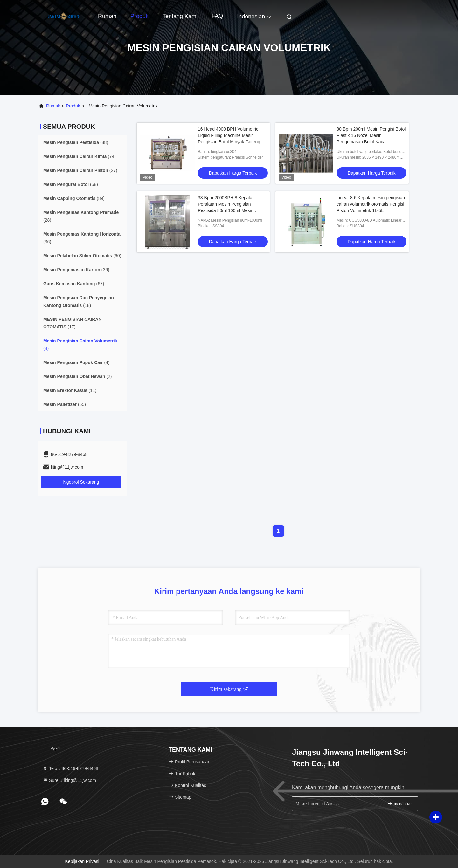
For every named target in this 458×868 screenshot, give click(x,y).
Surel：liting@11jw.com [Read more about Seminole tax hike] (69, 780)
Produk (139, 16)
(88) (76, 142)
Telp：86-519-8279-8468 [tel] (70, 768)
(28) (81, 216)
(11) (70, 390)
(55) (65, 404)
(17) (73, 323)
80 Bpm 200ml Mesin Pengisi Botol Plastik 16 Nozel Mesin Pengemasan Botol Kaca (371, 135)
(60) (82, 256)
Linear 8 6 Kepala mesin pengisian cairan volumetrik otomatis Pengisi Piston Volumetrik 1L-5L (371, 204)
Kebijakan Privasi (82, 861)
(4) (80, 345)
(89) (74, 198)
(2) (78, 376)
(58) (71, 184)
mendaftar (399, 804)
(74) (80, 156)
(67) (74, 284)
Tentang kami (180, 16)
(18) (79, 301)
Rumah (107, 16)
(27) (80, 170)
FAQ (217, 16)
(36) (83, 238)
